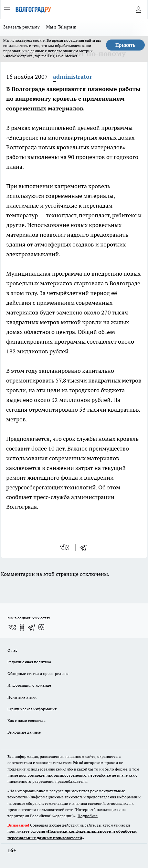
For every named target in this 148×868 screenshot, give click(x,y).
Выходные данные (24, 732)
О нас (12, 650)
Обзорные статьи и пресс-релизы (38, 674)
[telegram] (85, 547)
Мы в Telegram (61, 27)
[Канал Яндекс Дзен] (41, 627)
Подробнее (88, 816)
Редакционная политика (29, 662)
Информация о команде (29, 685)
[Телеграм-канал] (32, 627)
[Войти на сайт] (138, 9)
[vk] (65, 547)
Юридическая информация (32, 709)
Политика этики (22, 697)
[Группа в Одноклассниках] (22, 627)
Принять (125, 45)
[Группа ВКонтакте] (12, 627)
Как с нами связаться (26, 720)
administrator (73, 77)
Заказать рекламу (21, 27)
